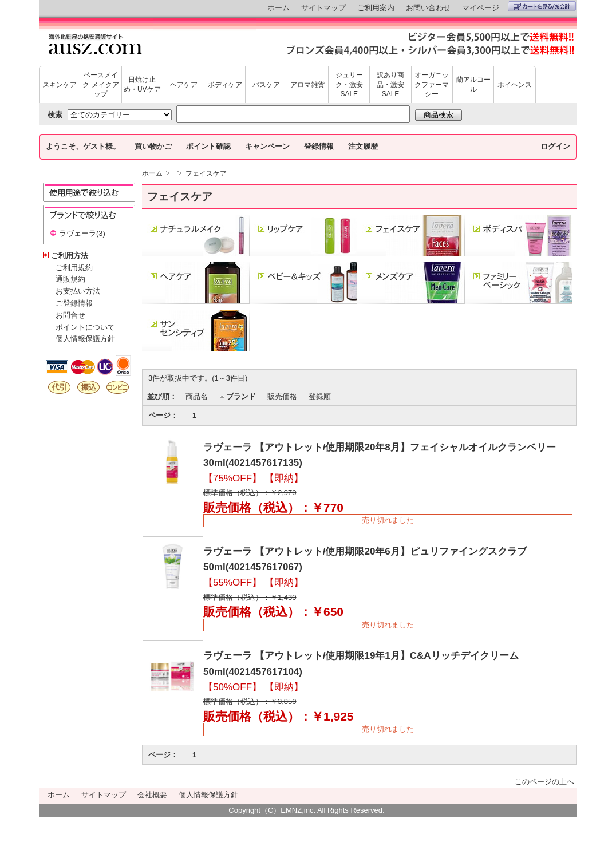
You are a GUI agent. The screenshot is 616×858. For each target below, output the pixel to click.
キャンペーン (267, 146)
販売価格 (282, 396)
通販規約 (70, 279)
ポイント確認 (208, 146)
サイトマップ (323, 8)
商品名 (197, 396)
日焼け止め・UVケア (142, 84)
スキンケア (60, 85)
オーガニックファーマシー (432, 85)
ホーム (279, 8)
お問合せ (70, 315)
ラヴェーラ (78, 233)
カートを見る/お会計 (542, 6)
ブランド (241, 396)
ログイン (555, 146)
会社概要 (152, 795)
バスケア (266, 85)
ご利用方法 (70, 256)
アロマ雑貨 (307, 85)
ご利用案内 (376, 8)
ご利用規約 (74, 268)
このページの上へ (544, 782)
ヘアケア (184, 85)
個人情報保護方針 (85, 339)
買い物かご (153, 146)
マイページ (481, 8)
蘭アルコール (473, 84)
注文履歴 (363, 146)
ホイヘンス (515, 85)
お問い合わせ (428, 8)
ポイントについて (85, 327)
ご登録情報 (74, 303)
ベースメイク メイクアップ (100, 85)
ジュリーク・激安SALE (349, 85)
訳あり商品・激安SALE (390, 85)
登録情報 (319, 146)
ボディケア (225, 85)
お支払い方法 (78, 291)
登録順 (320, 396)
